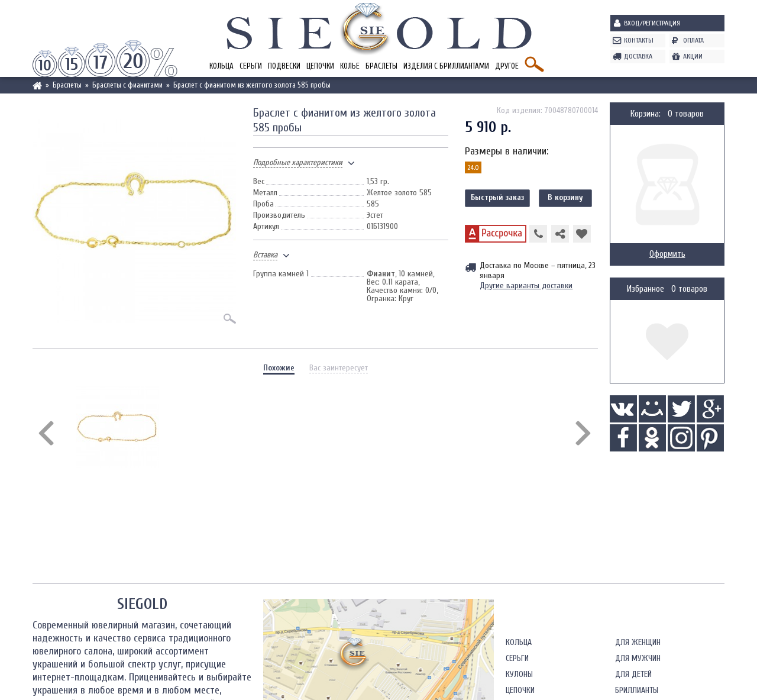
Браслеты (381, 66)
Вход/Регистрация (652, 23)
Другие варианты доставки (526, 286)
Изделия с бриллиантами (446, 66)
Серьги (251, 66)
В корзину (565, 197)
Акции (693, 56)
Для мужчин (638, 658)
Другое (507, 66)
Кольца (221, 66)
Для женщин (638, 642)
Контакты (639, 40)
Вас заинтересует (339, 368)
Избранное (646, 289)
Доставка (638, 56)
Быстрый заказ (497, 197)
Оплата (693, 40)
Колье (350, 66)
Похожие (279, 368)
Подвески (284, 66)
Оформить (667, 254)
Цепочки (320, 66)
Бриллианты (637, 690)
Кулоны (519, 674)
